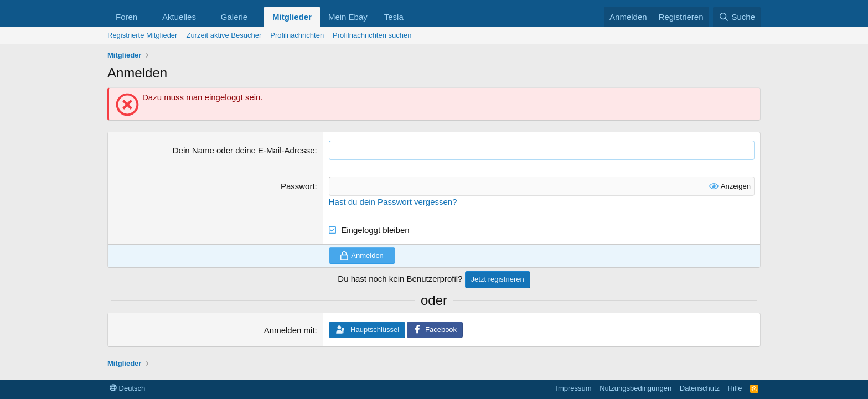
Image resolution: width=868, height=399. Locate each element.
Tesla (394, 17)
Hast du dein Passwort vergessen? (393, 202)
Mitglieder (292, 17)
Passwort (298, 186)
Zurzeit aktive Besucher (224, 35)
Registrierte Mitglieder (142, 35)
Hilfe (735, 388)
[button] (146, 17)
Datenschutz (700, 388)
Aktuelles (179, 17)
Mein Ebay (348, 17)
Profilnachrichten (297, 35)
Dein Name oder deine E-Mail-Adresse (244, 150)
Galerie (234, 17)
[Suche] (737, 17)
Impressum (573, 388)
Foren (126, 17)
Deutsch (127, 388)
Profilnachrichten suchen (372, 35)
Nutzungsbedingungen (635, 388)
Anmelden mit (290, 330)
